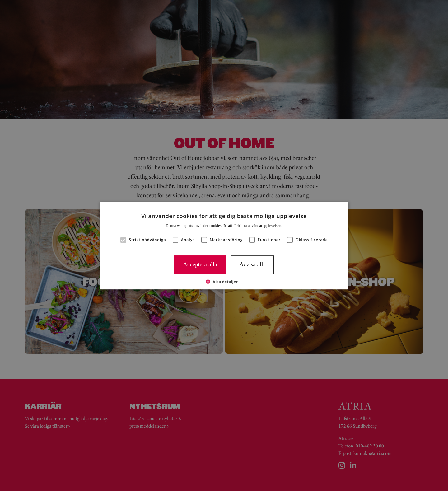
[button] (224, 282)
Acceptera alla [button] (200, 264)
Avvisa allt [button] (252, 264)
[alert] (224, 245)
